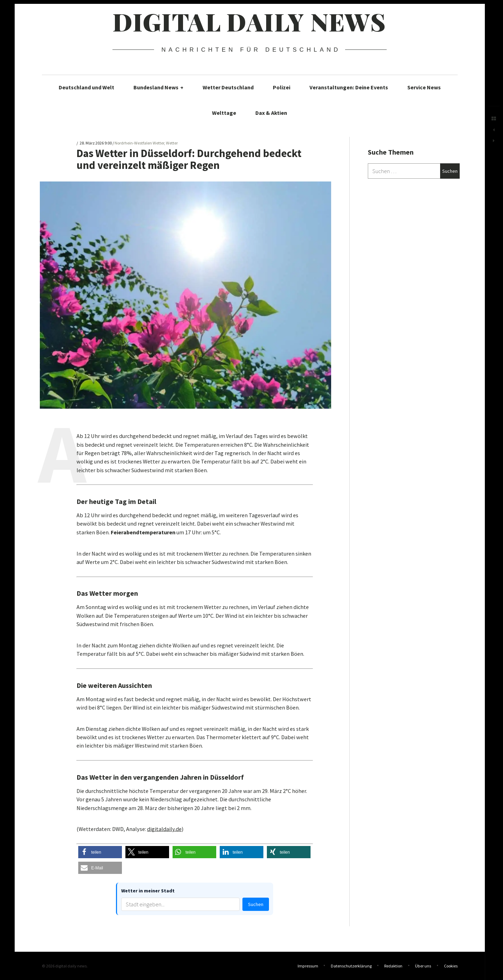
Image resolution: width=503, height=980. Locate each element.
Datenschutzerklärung (351, 966)
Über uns (423, 966)
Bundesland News (158, 87)
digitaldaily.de (164, 829)
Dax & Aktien (271, 113)
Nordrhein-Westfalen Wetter (139, 143)
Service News (424, 87)
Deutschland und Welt (86, 87)
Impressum (308, 966)
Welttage (224, 113)
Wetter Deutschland (228, 87)
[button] (100, 852)
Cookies (451, 966)
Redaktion (393, 966)
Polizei (282, 87)
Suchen (256, 904)
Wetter (172, 143)
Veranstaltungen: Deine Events (349, 87)
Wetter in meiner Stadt (148, 891)
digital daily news (249, 21)
